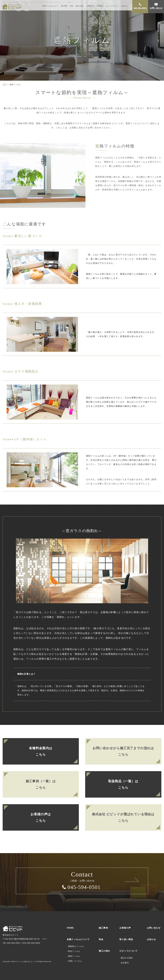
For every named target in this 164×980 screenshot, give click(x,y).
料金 (72, 6)
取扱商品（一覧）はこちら (123, 784)
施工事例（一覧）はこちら (41, 784)
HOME (70, 928)
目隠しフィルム (75, 961)
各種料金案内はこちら (41, 751)
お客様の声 (90, 6)
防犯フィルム (74, 951)
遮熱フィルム (74, 956)
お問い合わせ (154, 928)
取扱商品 (100, 6)
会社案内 (125, 963)
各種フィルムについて (50, 6)
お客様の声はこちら (41, 817)
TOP (4, 84)
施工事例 (64, 6)
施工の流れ (80, 6)
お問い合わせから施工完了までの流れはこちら (123, 751)
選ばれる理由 (127, 958)
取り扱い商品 (126, 939)
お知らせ (124, 6)
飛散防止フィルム (76, 946)
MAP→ (45, 939)
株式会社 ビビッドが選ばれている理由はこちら (123, 817)
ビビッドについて (112, 6)
